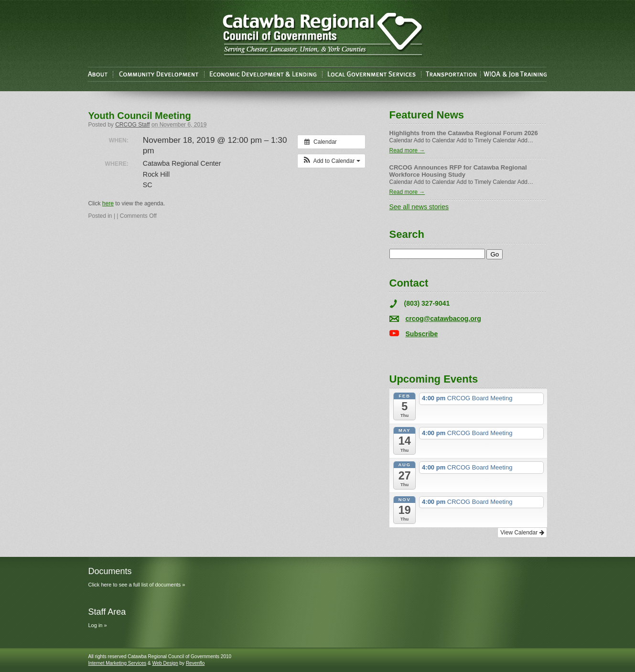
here (108, 203)
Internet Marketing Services (118, 663)
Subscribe (422, 334)
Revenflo (195, 663)
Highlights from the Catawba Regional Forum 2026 (464, 133)
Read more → (407, 150)
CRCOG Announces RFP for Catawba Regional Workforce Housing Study (458, 171)
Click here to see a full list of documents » (137, 585)
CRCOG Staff (132, 125)
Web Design (165, 663)
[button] (331, 161)
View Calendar (522, 533)
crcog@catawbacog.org (443, 319)
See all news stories (419, 207)
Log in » (98, 625)
